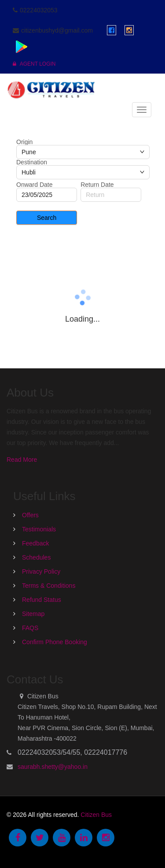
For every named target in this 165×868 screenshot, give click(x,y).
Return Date (97, 185)
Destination (32, 162)
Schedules (36, 557)
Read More (22, 460)
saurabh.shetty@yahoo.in (53, 767)
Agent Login (34, 64)
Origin (24, 142)
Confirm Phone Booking (55, 642)
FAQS (30, 628)
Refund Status (42, 600)
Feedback (35, 543)
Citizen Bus (96, 815)
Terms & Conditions (49, 586)
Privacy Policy (41, 571)
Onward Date (34, 185)
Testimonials (39, 529)
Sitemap (33, 614)
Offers (30, 515)
